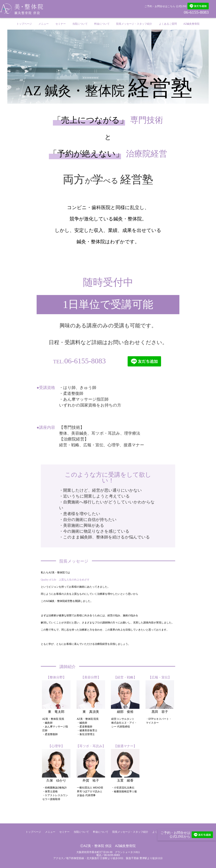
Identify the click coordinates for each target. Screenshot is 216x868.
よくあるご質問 (168, 24)
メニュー (44, 24)
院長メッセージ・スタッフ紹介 (134, 24)
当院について (80, 24)
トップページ (24, 24)
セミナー (61, 24)
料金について (102, 24)
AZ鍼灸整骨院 (191, 24)
